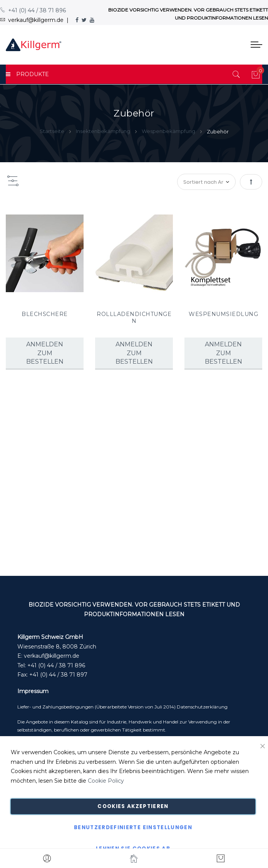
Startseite (53, 131)
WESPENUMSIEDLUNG (223, 314)
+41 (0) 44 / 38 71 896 (33, 10)
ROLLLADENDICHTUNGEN (134, 318)
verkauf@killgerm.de (52, 656)
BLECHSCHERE (45, 314)
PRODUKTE (27, 74)
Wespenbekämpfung (169, 131)
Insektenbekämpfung (104, 131)
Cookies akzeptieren (133, 806)
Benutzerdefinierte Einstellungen (133, 827)
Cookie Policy (106, 781)
